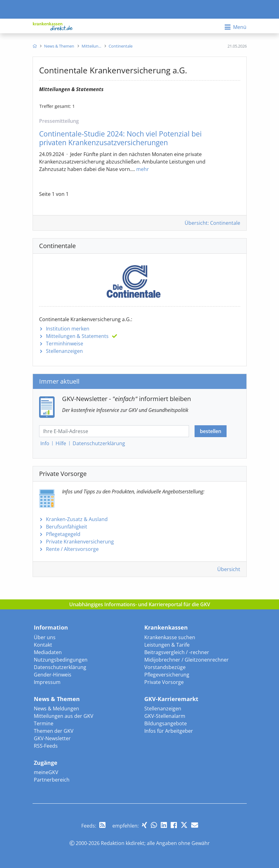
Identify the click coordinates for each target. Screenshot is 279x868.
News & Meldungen (56, 709)
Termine (44, 723)
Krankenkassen (166, 627)
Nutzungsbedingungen (61, 660)
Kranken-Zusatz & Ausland (77, 519)
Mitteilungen (77, 336)
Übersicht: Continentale (212, 223)
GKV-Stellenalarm (165, 716)
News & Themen (57, 699)
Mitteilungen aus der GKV (64, 716)
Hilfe (61, 443)
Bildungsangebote (166, 723)
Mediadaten (48, 652)
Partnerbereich (52, 780)
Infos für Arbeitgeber (169, 731)
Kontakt (43, 645)
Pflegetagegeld (63, 534)
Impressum (47, 682)
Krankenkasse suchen (170, 637)
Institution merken (68, 329)
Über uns (45, 637)
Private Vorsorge (164, 682)
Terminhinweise (65, 344)
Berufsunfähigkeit (67, 527)
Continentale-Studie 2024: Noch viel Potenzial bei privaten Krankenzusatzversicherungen (120, 138)
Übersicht (229, 569)
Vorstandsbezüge (165, 667)
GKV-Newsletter (52, 738)
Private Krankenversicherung (80, 542)
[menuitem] (35, 46)
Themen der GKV (54, 731)
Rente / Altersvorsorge (72, 549)
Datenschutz (99, 443)
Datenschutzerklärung (60, 667)
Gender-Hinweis (53, 675)
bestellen (211, 431)
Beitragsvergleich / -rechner (177, 652)
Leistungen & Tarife (167, 645)
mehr (143, 169)
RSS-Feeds (46, 746)
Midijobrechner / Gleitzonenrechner (187, 660)
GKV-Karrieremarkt (171, 699)
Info (45, 443)
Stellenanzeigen (64, 351)
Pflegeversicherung (167, 675)
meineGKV (46, 772)
